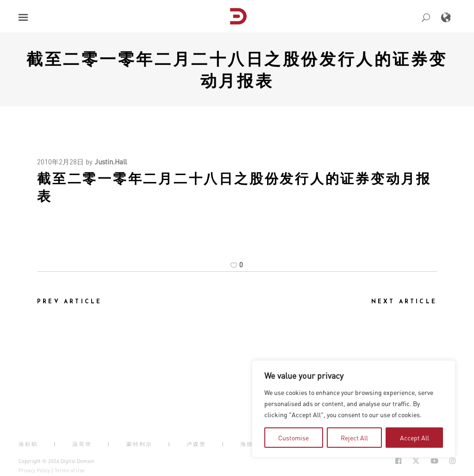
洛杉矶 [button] (28, 444)
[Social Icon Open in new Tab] (398, 461)
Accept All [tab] (415, 438)
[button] (23, 17)
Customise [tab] (293, 438)
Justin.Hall (111, 162)
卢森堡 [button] (196, 444)
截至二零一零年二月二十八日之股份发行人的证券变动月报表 (237, 69)
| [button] (55, 444)
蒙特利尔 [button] (139, 444)
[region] (354, 409)
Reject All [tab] (354, 438)
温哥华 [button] (82, 444)
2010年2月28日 (60, 162)
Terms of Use (70, 470)
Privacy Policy (34, 470)
